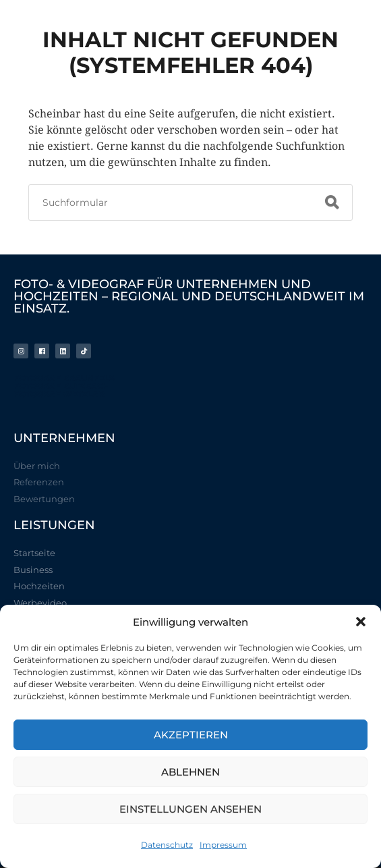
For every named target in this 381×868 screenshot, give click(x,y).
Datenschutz (167, 845)
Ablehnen (190, 772)
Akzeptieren (191, 735)
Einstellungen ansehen (190, 809)
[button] (361, 622)
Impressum (223, 845)
